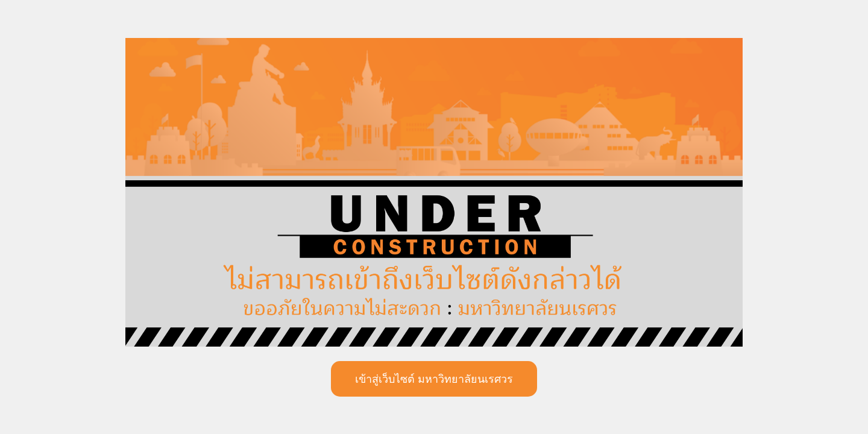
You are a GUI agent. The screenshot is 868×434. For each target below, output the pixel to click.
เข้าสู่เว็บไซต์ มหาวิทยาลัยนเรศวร (434, 379)
